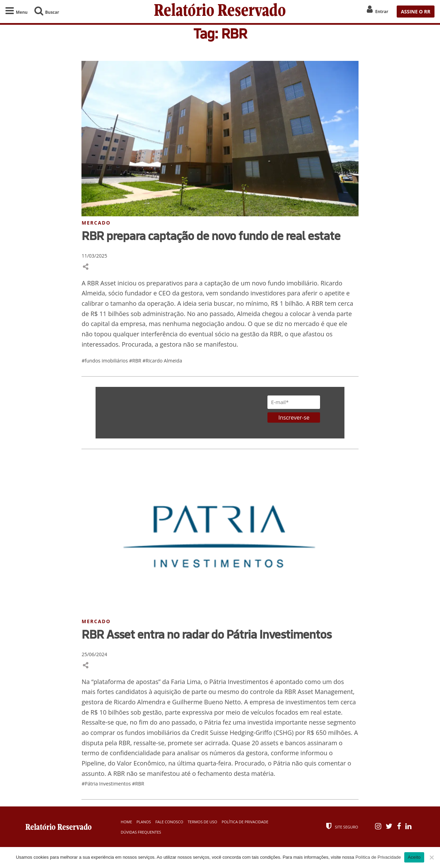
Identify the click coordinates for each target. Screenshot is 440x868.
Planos (144, 822)
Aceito (414, 857)
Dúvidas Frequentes (141, 832)
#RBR (136, 361)
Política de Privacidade (245, 822)
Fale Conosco (169, 822)
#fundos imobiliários (105, 361)
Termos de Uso (202, 822)
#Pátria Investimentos (107, 784)
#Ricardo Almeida (162, 361)
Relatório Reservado (220, 12)
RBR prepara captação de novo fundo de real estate (211, 236)
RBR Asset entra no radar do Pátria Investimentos (206, 634)
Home (126, 822)
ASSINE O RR (416, 12)
